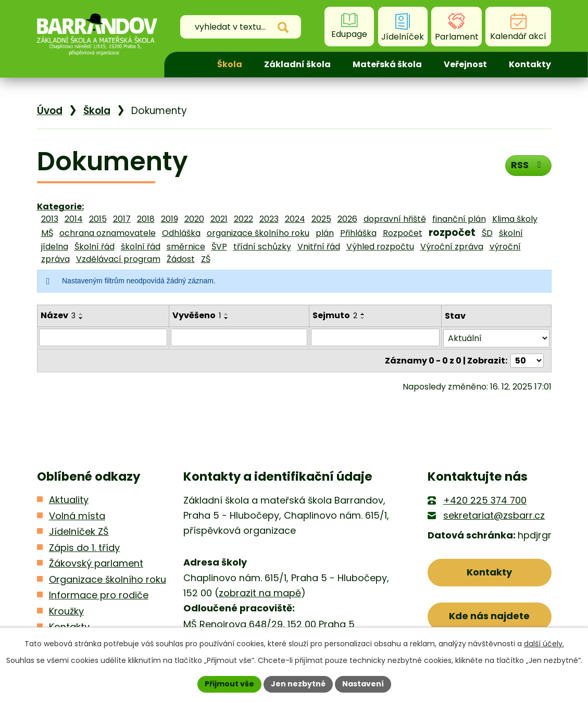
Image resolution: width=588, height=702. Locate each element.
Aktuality (69, 500)
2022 (243, 219)
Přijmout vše (229, 684)
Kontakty (530, 64)
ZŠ (206, 259)
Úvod (188, 65)
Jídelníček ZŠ (79, 531)
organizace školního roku (258, 233)
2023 (269, 219)
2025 (321, 219)
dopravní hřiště (395, 219)
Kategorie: (60, 206)
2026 (347, 219)
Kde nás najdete (489, 616)
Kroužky (66, 611)
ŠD (487, 233)
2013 (50, 219)
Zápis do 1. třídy (84, 547)
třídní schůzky (262, 247)
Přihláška (358, 233)
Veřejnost (465, 64)
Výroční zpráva (452, 247)
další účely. (544, 644)
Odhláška (181, 233)
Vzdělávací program (118, 259)
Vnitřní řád (319, 247)
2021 (219, 219)
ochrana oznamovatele (108, 233)
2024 (295, 219)
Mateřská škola (387, 64)
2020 (194, 219)
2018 (146, 219)
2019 (170, 219)
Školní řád (95, 247)
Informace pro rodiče (99, 595)
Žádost (181, 259)
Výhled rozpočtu (380, 247)
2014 (74, 219)
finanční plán (459, 219)
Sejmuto (335, 315)
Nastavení (363, 684)
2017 (122, 219)
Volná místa (77, 515)
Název (58, 315)
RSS (528, 165)
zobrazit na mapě (260, 593)
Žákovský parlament (96, 563)
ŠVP (219, 247)
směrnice (186, 247)
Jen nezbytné (298, 684)
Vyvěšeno (197, 315)
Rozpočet (403, 233)
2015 (98, 219)
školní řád (141, 247)
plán (325, 233)
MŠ (47, 233)
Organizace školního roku (108, 579)
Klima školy (515, 219)
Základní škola (297, 64)
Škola (230, 64)
